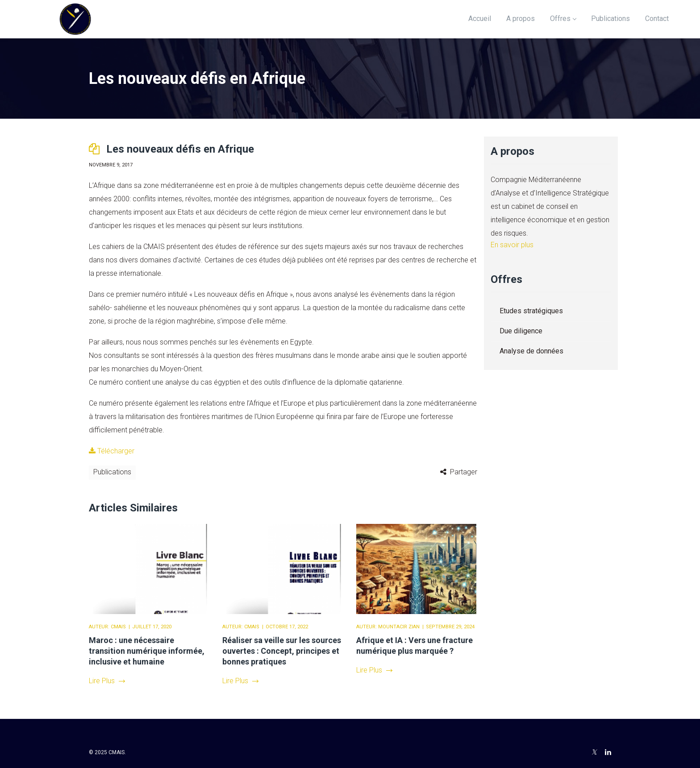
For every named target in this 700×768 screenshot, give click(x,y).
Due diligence (521, 331)
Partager (464, 472)
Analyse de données (531, 351)
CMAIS (118, 627)
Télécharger (112, 451)
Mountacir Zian (399, 627)
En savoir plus (512, 245)
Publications (112, 472)
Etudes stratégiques (531, 311)
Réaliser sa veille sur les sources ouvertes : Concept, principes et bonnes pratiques (282, 651)
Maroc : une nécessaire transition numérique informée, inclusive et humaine (147, 651)
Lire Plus (107, 681)
